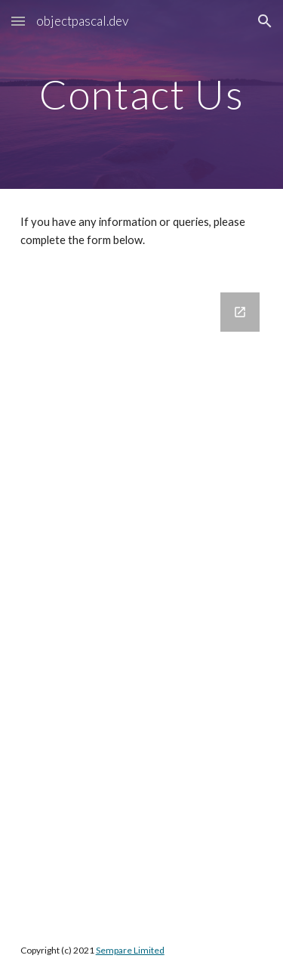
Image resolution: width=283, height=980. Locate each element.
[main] (142, 94)
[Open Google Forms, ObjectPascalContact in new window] (240, 312)
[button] (18, 21)
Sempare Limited (130, 950)
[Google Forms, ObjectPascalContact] (142, 598)
